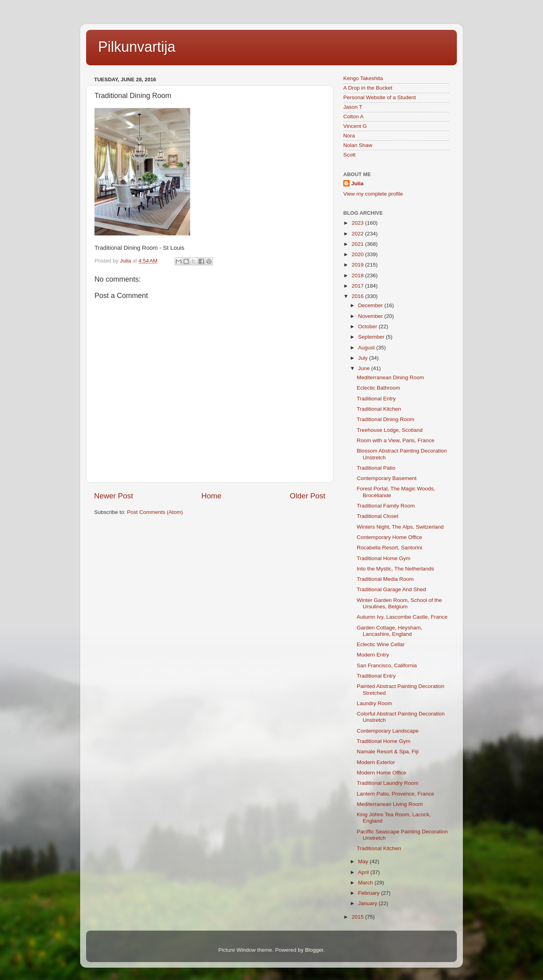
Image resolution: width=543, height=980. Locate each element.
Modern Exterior (376, 762)
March (366, 883)
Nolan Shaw (358, 145)
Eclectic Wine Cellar (381, 644)
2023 (358, 223)
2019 (358, 265)
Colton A (353, 117)
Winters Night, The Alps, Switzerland (400, 527)
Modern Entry (373, 655)
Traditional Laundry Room (388, 783)
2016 (358, 296)
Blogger (314, 950)
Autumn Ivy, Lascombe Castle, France (402, 617)
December (371, 305)
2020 (358, 254)
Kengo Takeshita (363, 78)
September (372, 337)
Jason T (353, 107)
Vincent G (355, 126)
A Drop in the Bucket (368, 88)
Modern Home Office (382, 773)
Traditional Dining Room (386, 419)
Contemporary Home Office (390, 537)
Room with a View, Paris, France (396, 440)
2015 (358, 917)
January (368, 903)
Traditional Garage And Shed (392, 589)
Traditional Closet (378, 516)
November (371, 316)
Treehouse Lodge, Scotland (390, 430)
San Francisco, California (387, 665)
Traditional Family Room (386, 506)
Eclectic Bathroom (379, 388)
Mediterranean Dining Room (391, 377)
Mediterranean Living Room (390, 804)
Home (211, 496)
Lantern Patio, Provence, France (395, 794)
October (368, 326)
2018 (358, 275)
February (370, 893)
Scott (349, 155)
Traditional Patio (376, 468)
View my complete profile (373, 194)
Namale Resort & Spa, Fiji (388, 752)
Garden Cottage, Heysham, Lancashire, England (390, 631)
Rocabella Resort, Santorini (390, 548)
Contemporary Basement (387, 478)
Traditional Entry (376, 399)
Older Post (308, 496)
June (365, 368)
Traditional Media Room (385, 579)
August (367, 348)
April (364, 872)
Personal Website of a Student (380, 97)
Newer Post (114, 496)
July (364, 358)
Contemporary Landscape (388, 731)
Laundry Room (375, 703)
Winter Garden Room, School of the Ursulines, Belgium (399, 603)
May (364, 861)
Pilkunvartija (137, 47)
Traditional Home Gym (384, 558)
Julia (357, 183)
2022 (358, 234)
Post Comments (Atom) (155, 512)
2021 (358, 244)
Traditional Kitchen (379, 409)
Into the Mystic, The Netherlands (395, 569)
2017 (358, 286)
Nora (349, 136)
